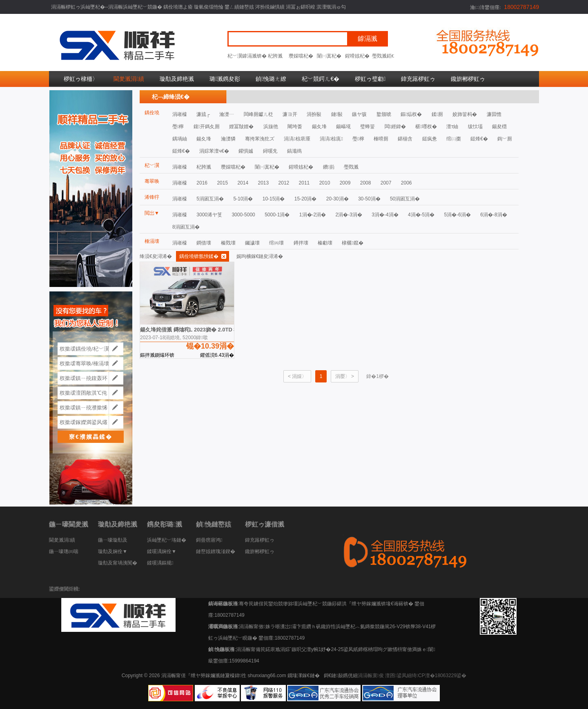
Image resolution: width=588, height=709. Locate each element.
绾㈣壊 (276, 243)
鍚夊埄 (319, 127)
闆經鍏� (395, 127)
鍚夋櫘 (499, 127)
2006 (406, 183)
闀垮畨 (295, 127)
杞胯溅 (275, 56)
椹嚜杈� (426, 127)
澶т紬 (452, 127)
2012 (284, 183)
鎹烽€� (479, 139)
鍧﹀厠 (505, 139)
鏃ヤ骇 (359, 114)
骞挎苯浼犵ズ (260, 139)
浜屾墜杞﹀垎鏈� (167, 540)
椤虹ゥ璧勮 (370, 79)
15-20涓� (306, 199)
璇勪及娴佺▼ (113, 551)
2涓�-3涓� (349, 215)
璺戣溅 (379, 56)
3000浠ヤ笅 (209, 215)
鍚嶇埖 (343, 127)
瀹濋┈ (227, 114)
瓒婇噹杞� (301, 56)
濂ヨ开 (290, 114)
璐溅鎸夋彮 (225, 79)
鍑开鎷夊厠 (207, 127)
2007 (386, 183)
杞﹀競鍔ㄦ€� (321, 79)
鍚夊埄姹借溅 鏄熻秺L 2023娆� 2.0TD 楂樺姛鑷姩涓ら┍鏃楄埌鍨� (222, 330)
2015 (222, 183)
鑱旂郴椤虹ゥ (468, 79)
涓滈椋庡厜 (297, 139)
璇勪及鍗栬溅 (177, 79)
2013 (263, 183)
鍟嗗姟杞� (357, 56)
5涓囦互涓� (210, 199)
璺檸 (178, 127)
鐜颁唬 (384, 114)
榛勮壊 (325, 243)
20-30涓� (337, 199)
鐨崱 (329, 167)
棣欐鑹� (352, 243)
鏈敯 (337, 114)
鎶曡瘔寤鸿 (209, 540)
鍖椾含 (405, 139)
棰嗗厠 (381, 139)
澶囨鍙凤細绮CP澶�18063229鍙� (426, 676)
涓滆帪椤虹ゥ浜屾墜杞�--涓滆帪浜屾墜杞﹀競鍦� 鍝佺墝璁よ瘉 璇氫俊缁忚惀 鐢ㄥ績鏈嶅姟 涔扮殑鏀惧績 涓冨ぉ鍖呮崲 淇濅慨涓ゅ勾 (198, 7)
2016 (202, 183)
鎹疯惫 (430, 139)
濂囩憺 (494, 114)
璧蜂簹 (367, 127)
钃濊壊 (252, 243)
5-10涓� (243, 199)
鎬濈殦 (294, 151)
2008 (366, 183)
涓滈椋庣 (331, 139)
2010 (325, 183)
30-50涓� (369, 199)
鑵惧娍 (246, 151)
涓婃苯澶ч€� (214, 151)
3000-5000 (243, 215)
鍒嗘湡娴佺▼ (162, 551)
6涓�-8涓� (493, 215)
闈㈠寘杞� (329, 56)
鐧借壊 (204, 243)
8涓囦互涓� (186, 227)
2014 (243, 183)
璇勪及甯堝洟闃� (118, 563)
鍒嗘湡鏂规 (160, 563)
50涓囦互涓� (405, 199)
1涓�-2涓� (313, 215)
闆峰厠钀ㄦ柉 (258, 114)
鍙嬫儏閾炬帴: (65, 589)
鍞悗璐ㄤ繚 (271, 79)
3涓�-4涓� (385, 215)
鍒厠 (437, 114)
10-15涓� (274, 199)
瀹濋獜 (228, 139)
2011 (304, 183)
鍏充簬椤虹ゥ (418, 79)
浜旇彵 (271, 127)
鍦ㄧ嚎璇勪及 (113, 540)
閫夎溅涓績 (129, 79)
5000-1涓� (277, 215)
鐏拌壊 (301, 243)
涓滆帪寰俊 (371, 676)
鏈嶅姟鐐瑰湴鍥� (216, 551)
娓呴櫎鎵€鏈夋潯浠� (260, 256)
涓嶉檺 (180, 114)
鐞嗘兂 (270, 151)
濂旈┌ (203, 114)
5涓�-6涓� (458, 215)
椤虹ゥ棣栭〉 (81, 79)
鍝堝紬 (180, 139)
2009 (345, 183)
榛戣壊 (228, 243)
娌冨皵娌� (241, 127)
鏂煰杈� (411, 114)
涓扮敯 (314, 114)
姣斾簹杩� (465, 114)
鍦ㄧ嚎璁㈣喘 (64, 551)
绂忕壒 (475, 127)
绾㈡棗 (454, 139)
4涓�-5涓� (421, 215)
